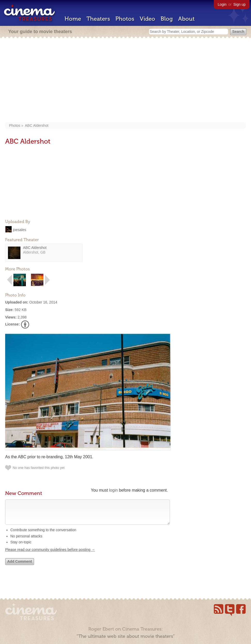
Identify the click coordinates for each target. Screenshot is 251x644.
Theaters (98, 19)
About (186, 19)
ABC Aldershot (37, 125)
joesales (19, 230)
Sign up (240, 4)
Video (147, 19)
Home (73, 19)
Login (222, 4)
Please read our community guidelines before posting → (50, 555)
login (113, 490)
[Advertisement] (126, 81)
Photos (125, 19)
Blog (167, 19)
